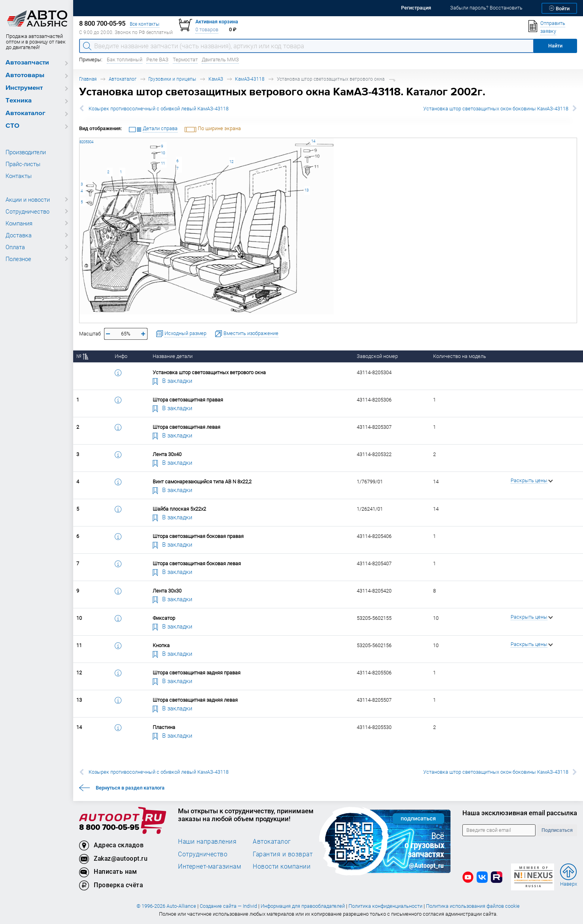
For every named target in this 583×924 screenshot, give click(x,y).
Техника (19, 101)
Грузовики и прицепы (172, 79)
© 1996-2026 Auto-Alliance (166, 906)
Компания (19, 223)
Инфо (121, 356)
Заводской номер (377, 356)
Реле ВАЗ (157, 60)
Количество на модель (460, 356)
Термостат (185, 60)
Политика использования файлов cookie (473, 906)
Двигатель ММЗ (220, 60)
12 (231, 162)
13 (307, 190)
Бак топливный (125, 60)
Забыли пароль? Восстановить (486, 8)
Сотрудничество (27, 211)
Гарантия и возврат (283, 854)
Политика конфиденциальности (385, 906)
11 (163, 163)
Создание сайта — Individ (228, 906)
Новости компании (282, 866)
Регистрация (416, 8)
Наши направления (207, 841)
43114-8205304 (80, 138)
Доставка (19, 235)
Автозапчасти (27, 63)
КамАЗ (216, 79)
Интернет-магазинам (209, 866)
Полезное (18, 259)
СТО (12, 126)
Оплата (15, 247)
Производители (26, 152)
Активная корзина (217, 22)
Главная (88, 79)
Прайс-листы (23, 164)
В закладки (172, 381)
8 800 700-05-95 (109, 828)
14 (313, 141)
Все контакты (145, 24)
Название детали (173, 356)
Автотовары (25, 75)
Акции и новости (28, 199)
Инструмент (24, 88)
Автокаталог (26, 113)
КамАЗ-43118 (250, 79)
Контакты (19, 176)
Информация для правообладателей (303, 906)
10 (163, 153)
